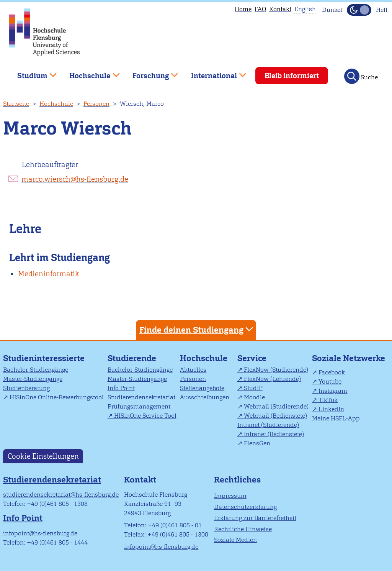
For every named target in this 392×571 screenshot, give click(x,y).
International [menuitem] (213, 73)
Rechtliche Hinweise (243, 529)
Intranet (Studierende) (268, 425)
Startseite (16, 104)
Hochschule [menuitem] (89, 73)
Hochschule (56, 104)
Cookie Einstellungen (43, 456)
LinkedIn (331, 409)
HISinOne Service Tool (145, 416)
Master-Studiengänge (33, 379)
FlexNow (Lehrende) (272, 379)
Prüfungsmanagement (139, 406)
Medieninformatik (49, 274)
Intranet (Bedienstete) (274, 434)
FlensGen (257, 443)
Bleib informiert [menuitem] (292, 76)
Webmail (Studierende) (276, 406)
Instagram (333, 391)
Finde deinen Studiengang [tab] (197, 329)
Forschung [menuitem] (150, 73)
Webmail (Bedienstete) (275, 416)
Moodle (254, 397)
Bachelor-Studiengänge (36, 370)
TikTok (328, 400)
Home (243, 9)
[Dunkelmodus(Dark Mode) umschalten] (359, 10)
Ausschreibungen (205, 397)
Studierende (132, 358)
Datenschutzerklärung (245, 507)
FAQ (260, 9)
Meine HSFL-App (336, 418)
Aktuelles (193, 370)
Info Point (121, 388)
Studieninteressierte (44, 358)
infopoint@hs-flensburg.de (40, 533)
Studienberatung (26, 388)
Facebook (332, 372)
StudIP (253, 388)
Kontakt (280, 9)
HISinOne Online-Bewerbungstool (57, 397)
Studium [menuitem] (31, 73)
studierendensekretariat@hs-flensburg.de (61, 495)
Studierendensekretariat (141, 397)
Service (252, 358)
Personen (96, 104)
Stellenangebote (202, 388)
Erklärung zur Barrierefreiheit (255, 518)
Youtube (330, 381)
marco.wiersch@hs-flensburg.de (75, 179)
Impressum (230, 496)
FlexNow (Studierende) (276, 370)
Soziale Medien (235, 540)
